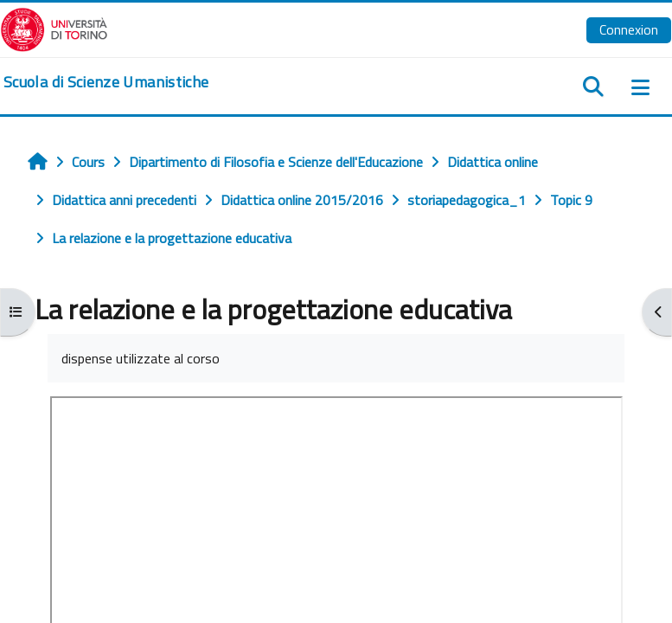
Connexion (629, 29)
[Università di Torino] (54, 28)
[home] (106, 82)
